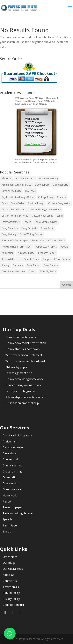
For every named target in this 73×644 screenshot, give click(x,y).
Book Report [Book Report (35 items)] (42, 185)
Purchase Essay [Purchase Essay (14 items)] (26, 253)
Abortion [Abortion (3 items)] (7, 178)
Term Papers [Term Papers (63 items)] (51, 265)
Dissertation (10, 477)
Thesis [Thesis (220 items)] (32, 271)
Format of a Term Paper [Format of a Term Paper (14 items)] (15, 240)
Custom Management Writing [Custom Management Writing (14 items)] (45, 209)
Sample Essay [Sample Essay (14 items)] (31, 259)
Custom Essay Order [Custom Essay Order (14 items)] (13, 203)
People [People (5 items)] (64, 247)
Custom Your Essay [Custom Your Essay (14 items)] (42, 216)
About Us (9, 575)
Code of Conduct (13, 605)
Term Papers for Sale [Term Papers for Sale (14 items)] (13, 271)
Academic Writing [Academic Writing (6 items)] (48, 178)
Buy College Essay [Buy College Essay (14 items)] (11, 191)
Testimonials (11, 587)
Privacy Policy (11, 599)
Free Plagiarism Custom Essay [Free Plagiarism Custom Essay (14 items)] (48, 240)
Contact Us (10, 581)
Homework (10, 495)
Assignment (10, 441)
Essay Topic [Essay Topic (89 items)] (47, 228)
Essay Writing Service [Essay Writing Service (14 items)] (31, 234)
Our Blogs (9, 563)
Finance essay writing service (24, 385)
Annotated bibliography (17, 435)
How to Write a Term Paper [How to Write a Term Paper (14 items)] (17, 247)
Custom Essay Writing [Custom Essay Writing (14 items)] (13, 209)
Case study (10, 453)
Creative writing (12, 465)
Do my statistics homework (23, 349)
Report (7, 501)
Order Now (10, 557)
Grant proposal (12, 489)
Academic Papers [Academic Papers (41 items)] (25, 178)
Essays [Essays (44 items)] (27, 222)
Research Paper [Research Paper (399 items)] (47, 253)
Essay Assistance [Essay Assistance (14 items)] (11, 222)
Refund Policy (11, 593)
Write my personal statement (24, 355)
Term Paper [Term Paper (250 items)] (33, 265)
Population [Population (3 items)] (8, 253)
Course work (11, 459)
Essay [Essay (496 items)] (60, 216)
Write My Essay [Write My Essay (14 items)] (48, 271)
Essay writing (11, 483)
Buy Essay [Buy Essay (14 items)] (30, 191)
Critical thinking (12, 471)
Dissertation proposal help (22, 403)
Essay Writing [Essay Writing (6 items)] (9, 234)
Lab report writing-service (22, 391)
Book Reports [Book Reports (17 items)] (61, 185)
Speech (7, 519)
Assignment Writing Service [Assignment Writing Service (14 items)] (16, 185)
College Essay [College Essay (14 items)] (46, 197)
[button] (10, 633)
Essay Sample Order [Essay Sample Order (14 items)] (46, 222)
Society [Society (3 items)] (5, 265)
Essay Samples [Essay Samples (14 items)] (10, 228)
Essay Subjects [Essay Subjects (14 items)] (29, 228)
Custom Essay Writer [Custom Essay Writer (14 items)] (60, 203)
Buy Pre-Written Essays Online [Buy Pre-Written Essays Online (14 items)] (18, 197)
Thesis (7, 531)
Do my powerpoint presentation (26, 343)
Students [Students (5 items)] (18, 265)
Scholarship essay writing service (26, 397)
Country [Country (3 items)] (61, 197)
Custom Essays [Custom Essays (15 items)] (36, 203)
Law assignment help (19, 373)
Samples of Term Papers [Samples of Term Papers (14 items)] (56, 259)
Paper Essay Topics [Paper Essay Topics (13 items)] (46, 247)
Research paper (13, 507)
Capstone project (14, 447)
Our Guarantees (13, 569)
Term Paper (10, 525)
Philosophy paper (16, 367)
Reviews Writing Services (18, 513)
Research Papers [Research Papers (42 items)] (11, 259)
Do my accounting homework (24, 379)
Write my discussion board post (25, 361)
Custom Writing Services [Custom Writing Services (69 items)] (15, 216)
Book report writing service (22, 337)
